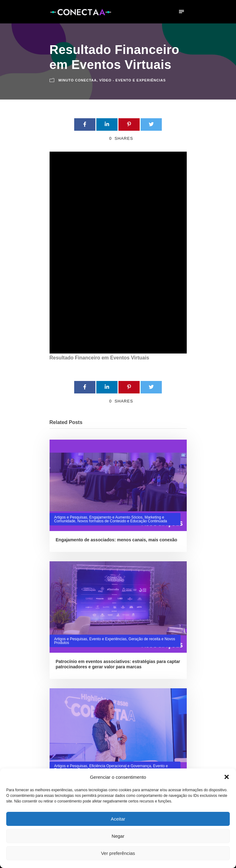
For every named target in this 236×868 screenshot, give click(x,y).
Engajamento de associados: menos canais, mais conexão (117, 540)
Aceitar (118, 819)
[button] (227, 777)
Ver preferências (118, 853)
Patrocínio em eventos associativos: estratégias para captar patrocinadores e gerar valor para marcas (118, 664)
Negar (118, 836)
